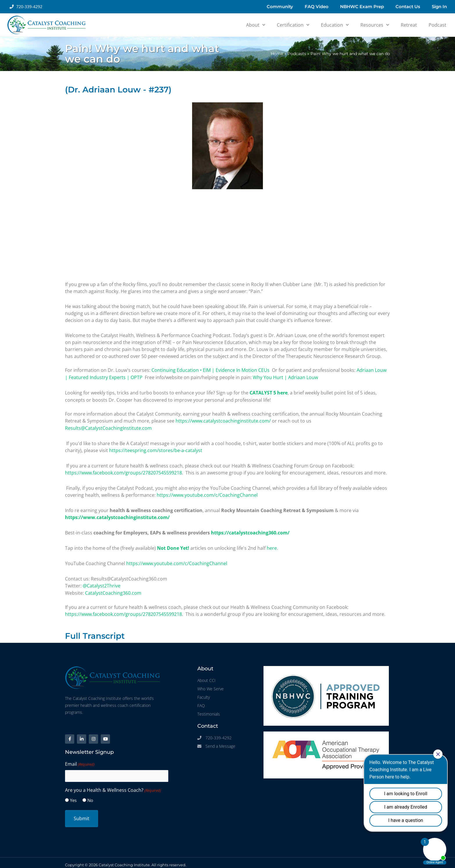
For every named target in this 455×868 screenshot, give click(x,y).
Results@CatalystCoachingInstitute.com (108, 427)
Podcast (437, 25)
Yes (73, 796)
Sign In (439, 7)
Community (280, 7)
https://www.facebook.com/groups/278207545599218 (123, 471)
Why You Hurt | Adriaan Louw (285, 377)
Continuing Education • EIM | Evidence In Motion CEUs (211, 370)
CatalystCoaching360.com (113, 589)
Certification (293, 25)
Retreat (409, 25)
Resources (375, 25)
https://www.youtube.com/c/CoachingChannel (207, 493)
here (272, 545)
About (256, 25)
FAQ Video (317, 7)
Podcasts (297, 54)
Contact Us (408, 7)
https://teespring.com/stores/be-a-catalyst (156, 449)
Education (335, 25)
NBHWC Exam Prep (362, 7)
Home (277, 54)
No (90, 796)
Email (80, 760)
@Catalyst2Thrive (102, 582)
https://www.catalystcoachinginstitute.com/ (223, 420)
